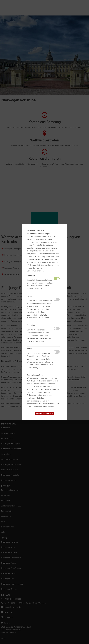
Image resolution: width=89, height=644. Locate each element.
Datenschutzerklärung (35, 271)
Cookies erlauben (44, 413)
